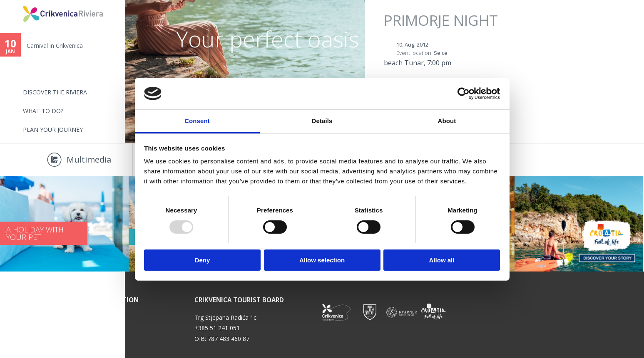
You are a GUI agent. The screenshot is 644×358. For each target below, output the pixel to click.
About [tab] (447, 121)
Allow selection (322, 260)
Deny (203, 260)
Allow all (442, 260)
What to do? (43, 111)
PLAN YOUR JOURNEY (53, 130)
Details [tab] (322, 121)
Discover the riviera (55, 92)
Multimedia (89, 159)
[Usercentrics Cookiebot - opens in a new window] (464, 94)
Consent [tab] (197, 121)
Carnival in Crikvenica (55, 46)
